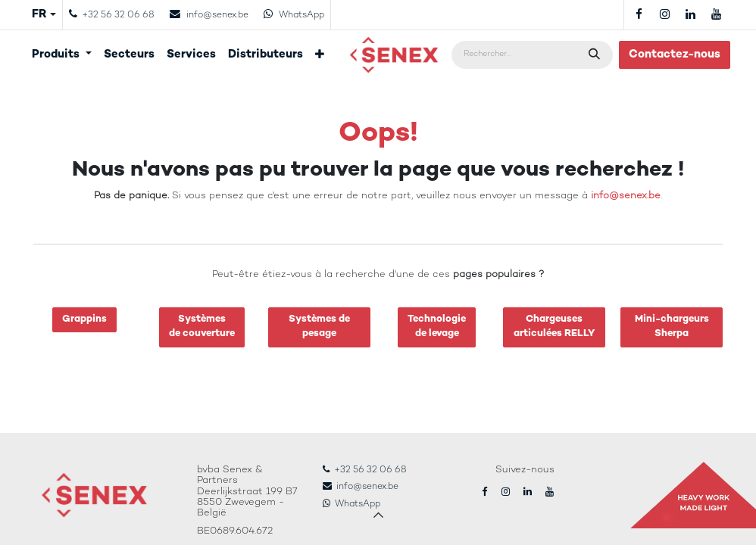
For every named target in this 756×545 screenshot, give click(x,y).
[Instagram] (664, 14)
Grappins (84, 319)
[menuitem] (62, 55)
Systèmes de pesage (319, 327)
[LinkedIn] (690, 14)
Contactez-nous (675, 54)
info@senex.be (626, 196)
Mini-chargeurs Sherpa (672, 327)
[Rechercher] (596, 55)
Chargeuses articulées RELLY (554, 327)
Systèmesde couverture (202, 327)
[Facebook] (639, 14)
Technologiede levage (437, 327)
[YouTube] (716, 14)
